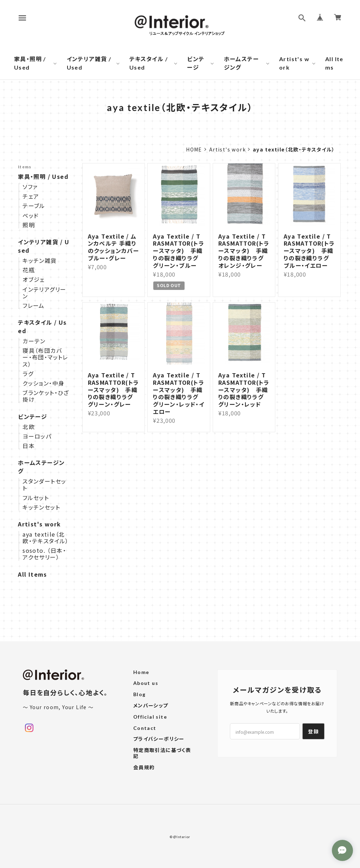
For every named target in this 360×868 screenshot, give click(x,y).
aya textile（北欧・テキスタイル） (46, 538)
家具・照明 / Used (30, 63)
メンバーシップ (151, 706)
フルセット (36, 498)
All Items (334, 63)
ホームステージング (241, 63)
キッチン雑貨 (40, 261)
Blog (140, 694)
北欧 (29, 427)
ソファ (30, 187)
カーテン (34, 341)
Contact (145, 728)
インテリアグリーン (44, 293)
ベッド (31, 216)
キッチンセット (41, 507)
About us (146, 683)
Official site (150, 717)
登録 (313, 731)
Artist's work (294, 63)
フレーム (34, 306)
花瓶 (29, 270)
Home (194, 149)
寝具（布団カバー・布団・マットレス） (45, 357)
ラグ (28, 374)
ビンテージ (196, 63)
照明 (29, 225)
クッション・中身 (43, 383)
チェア (31, 196)
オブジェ (34, 280)
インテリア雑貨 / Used (89, 63)
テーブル (34, 206)
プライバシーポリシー (159, 739)
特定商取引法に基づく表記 (162, 753)
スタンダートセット (44, 485)
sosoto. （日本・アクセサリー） (44, 554)
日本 (29, 446)
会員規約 (144, 767)
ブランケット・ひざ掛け (46, 396)
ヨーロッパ (37, 436)
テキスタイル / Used (149, 63)
